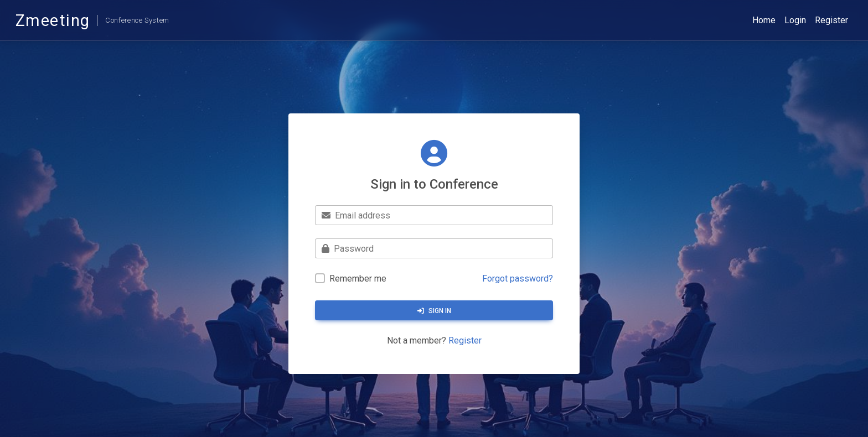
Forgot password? (518, 279)
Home (764, 20)
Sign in (434, 311)
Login (795, 20)
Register (831, 20)
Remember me (358, 279)
